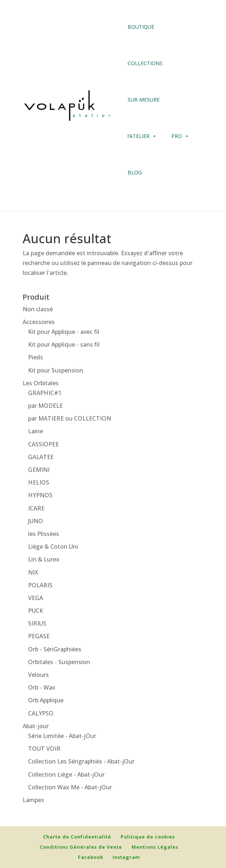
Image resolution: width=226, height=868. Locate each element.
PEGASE (39, 636)
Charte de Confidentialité (77, 837)
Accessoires (39, 322)
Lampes (33, 800)
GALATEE (41, 457)
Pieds (36, 357)
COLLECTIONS (145, 63)
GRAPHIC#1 (45, 393)
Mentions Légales (155, 847)
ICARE (36, 508)
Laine (36, 431)
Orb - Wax (42, 687)
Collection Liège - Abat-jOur (66, 774)
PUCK (36, 611)
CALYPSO (41, 713)
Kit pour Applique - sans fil (64, 344)
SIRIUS (37, 623)
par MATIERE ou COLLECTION (70, 418)
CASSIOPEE (43, 444)
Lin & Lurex (44, 559)
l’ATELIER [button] (142, 136)
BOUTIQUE (141, 27)
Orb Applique (46, 700)
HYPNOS (40, 495)
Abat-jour (36, 726)
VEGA (36, 598)
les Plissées (44, 534)
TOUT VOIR (44, 749)
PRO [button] (177, 136)
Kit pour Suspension (56, 370)
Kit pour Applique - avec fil (64, 332)
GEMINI (39, 470)
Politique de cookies (148, 837)
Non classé (38, 309)
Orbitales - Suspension (59, 662)
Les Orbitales (41, 383)
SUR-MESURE (144, 100)
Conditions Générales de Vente (81, 847)
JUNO (36, 521)
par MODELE (45, 406)
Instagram (126, 857)
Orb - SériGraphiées (55, 649)
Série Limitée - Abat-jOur (62, 736)
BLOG (135, 172)
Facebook (91, 857)
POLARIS (40, 585)
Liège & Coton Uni (53, 547)
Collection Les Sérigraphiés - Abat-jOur (81, 761)
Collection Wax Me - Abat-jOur (70, 787)
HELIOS (39, 482)
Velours (38, 675)
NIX (33, 572)
